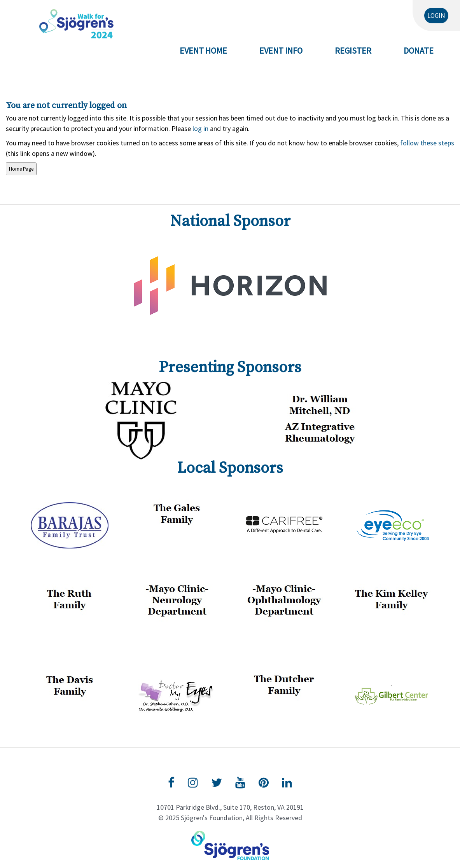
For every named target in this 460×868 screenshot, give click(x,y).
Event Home (203, 51)
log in (200, 128)
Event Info (281, 51)
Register (353, 51)
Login (436, 16)
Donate (419, 51)
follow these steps (426, 143)
